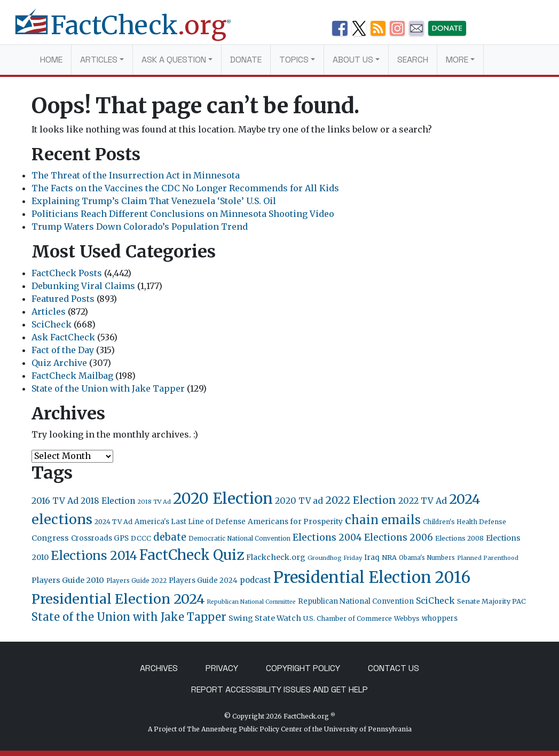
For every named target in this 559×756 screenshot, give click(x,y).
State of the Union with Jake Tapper (108, 388)
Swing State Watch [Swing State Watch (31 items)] (265, 618)
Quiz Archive (59, 363)
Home (51, 60)
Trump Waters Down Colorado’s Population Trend (140, 227)
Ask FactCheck (63, 337)
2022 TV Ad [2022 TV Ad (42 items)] (423, 501)
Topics (294, 60)
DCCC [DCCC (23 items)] (141, 538)
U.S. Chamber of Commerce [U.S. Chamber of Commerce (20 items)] (348, 618)
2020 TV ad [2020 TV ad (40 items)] (299, 501)
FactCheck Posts (67, 273)
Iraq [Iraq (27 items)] (372, 557)
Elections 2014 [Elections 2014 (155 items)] (94, 556)
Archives (159, 668)
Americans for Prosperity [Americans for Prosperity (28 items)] (295, 521)
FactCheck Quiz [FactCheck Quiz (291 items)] (192, 555)
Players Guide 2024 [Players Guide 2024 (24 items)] (203, 580)
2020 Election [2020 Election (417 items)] (223, 498)
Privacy (222, 668)
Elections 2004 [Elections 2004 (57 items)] (327, 537)
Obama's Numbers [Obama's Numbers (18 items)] (427, 558)
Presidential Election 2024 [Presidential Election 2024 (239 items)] (118, 599)
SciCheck (52, 324)
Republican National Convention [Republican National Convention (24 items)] (356, 601)
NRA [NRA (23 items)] (389, 558)
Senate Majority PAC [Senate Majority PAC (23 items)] (491, 601)
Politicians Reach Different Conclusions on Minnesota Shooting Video (183, 214)
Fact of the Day (63, 350)
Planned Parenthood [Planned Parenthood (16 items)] (488, 558)
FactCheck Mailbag (72, 376)
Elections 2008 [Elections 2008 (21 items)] (459, 538)
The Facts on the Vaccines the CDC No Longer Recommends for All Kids (185, 188)
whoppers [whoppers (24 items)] (440, 618)
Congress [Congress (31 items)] (50, 538)
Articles (99, 60)
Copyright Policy (303, 668)
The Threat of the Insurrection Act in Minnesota (136, 175)
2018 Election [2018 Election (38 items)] (108, 501)
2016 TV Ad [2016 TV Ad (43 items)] (55, 501)
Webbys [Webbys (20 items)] (407, 618)
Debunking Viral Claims (83, 286)
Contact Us (393, 668)
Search (413, 60)
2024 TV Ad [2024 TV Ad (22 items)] (113, 522)
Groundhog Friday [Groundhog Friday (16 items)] (335, 558)
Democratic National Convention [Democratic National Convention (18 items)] (239, 539)
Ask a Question (174, 60)
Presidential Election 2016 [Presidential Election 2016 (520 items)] (372, 577)
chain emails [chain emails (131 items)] (383, 520)
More (457, 60)
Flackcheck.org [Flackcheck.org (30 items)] (276, 557)
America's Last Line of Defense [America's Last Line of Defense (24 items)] (190, 522)
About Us (353, 60)
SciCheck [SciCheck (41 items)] (435, 601)
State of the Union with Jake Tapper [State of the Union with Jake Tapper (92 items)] (129, 617)
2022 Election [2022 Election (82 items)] (361, 500)
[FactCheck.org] (131, 31)
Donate (246, 60)
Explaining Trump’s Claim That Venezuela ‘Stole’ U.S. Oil (154, 201)
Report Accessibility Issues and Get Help (279, 689)
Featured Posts (63, 299)
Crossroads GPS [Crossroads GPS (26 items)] (100, 538)
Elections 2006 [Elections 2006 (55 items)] (399, 537)
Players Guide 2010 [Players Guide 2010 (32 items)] (68, 580)
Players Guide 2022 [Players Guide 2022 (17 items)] (136, 581)
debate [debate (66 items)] (170, 537)
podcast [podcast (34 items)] (255, 580)
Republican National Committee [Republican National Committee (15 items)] (251, 602)
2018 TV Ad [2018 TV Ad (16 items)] (154, 502)
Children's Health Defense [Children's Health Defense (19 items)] (464, 522)
